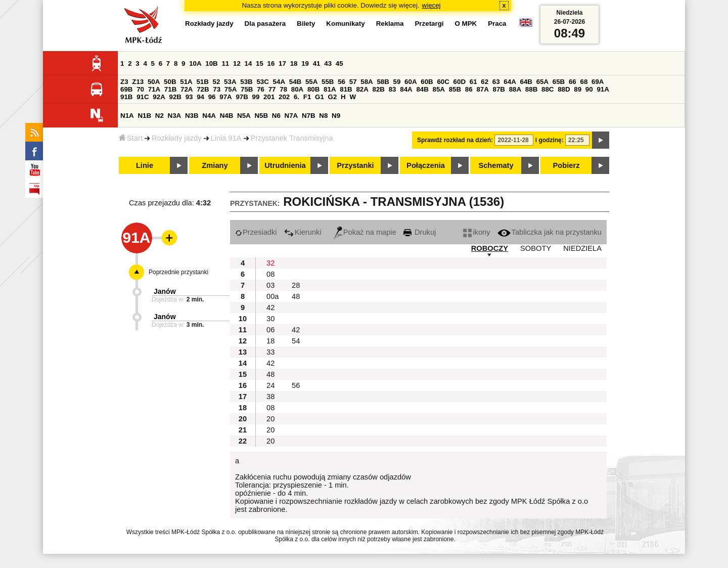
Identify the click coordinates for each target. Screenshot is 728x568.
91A (603, 89)
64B (526, 82)
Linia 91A (226, 138)
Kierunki (303, 232)
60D (460, 82)
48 (296, 296)
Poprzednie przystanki (178, 272)
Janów (165, 291)
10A (195, 63)
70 (140, 89)
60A (411, 82)
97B (242, 97)
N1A (127, 116)
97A (225, 97)
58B (383, 82)
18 (294, 63)
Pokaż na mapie (365, 232)
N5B (261, 116)
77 (272, 89)
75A (231, 89)
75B (247, 89)
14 (248, 63)
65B (559, 82)
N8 (323, 116)
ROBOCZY (490, 248)
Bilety (306, 24)
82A (362, 89)
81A (330, 89)
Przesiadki (256, 232)
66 (573, 82)
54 (296, 341)
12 (237, 63)
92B (175, 97)
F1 (307, 97)
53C (262, 82)
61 (473, 82)
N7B (309, 116)
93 (189, 97)
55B (328, 82)
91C (143, 97)
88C (548, 89)
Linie (145, 165)
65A (542, 82)
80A (297, 89)
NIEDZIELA (582, 248)
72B (203, 89)
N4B (227, 116)
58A (367, 82)
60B (427, 82)
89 (578, 89)
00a (272, 296)
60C (443, 82)
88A (515, 89)
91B (126, 97)
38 (270, 397)
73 (217, 89)
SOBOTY (536, 248)
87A (482, 89)
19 (305, 63)
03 (270, 285)
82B (379, 89)
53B (246, 82)
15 (260, 63)
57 (353, 82)
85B (455, 89)
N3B (192, 116)
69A (598, 82)
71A (154, 89)
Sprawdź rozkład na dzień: (455, 140)
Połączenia (426, 165)
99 (256, 97)
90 (589, 89)
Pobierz (566, 165)
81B (346, 89)
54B (295, 82)
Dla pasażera (265, 24)
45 (339, 63)
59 (397, 82)
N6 (276, 116)
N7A (291, 116)
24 (270, 385)
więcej (431, 5)
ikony (476, 232)
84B (422, 89)
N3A (175, 116)
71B (170, 89)
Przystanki (355, 165)
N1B (144, 116)
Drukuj (420, 232)
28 (296, 285)
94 (200, 97)
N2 (160, 116)
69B (126, 89)
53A (230, 82)
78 (283, 89)
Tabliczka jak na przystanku (550, 232)
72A (187, 89)
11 (225, 63)
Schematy (496, 165)
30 (270, 319)
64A (510, 82)
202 (284, 97)
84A (406, 89)
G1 (320, 97)
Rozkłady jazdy (177, 138)
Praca (497, 24)
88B (531, 89)
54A (279, 82)
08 (270, 274)
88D (564, 89)
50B (170, 82)
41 (317, 63)
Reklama (390, 24)
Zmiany (215, 165)
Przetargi (429, 24)
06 (270, 330)
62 (485, 82)
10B (211, 63)
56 (342, 82)
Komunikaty (345, 24)
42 (270, 308)
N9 (336, 116)
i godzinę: (550, 140)
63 (496, 82)
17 (282, 63)
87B (499, 89)
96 (212, 97)
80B (313, 89)
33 (270, 352)
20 (270, 419)
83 (393, 89)
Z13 (138, 82)
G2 (333, 97)
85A (439, 89)
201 (269, 97)
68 (584, 82)
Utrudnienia (285, 165)
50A (154, 82)
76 (261, 89)
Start (131, 138)
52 (217, 82)
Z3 (124, 82)
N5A (244, 116)
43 (328, 63)
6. (297, 97)
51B (202, 82)
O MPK (466, 24)
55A (311, 82)
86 (469, 89)
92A (159, 97)
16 (271, 63)
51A (186, 82)
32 (270, 263)
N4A (209, 116)
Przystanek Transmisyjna (292, 138)
